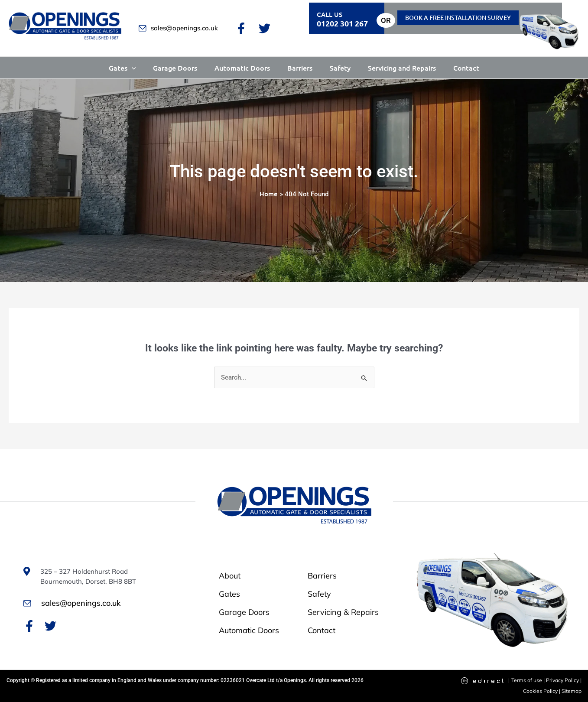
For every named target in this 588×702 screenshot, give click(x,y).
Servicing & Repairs (343, 612)
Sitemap (572, 691)
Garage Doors (175, 68)
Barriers (300, 68)
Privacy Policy (562, 680)
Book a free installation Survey (458, 18)
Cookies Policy (541, 691)
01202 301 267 (342, 23)
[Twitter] (265, 28)
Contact (466, 68)
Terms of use (527, 680)
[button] (132, 68)
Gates (122, 68)
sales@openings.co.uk (178, 28)
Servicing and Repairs (402, 68)
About (230, 576)
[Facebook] (241, 28)
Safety (340, 68)
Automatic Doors (242, 68)
